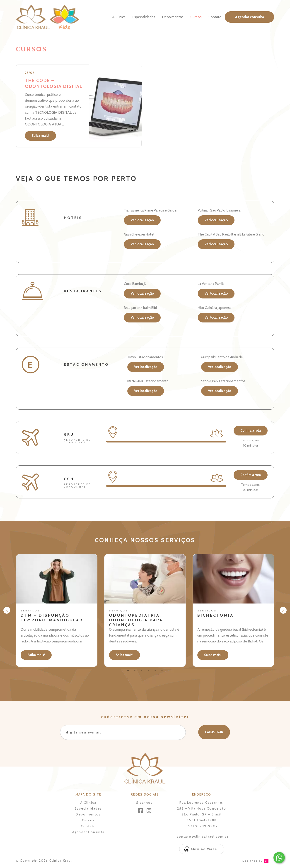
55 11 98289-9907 (202, 826)
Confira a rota (251, 430)
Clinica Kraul (61, 861)
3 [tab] (142, 670)
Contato (215, 17)
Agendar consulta (249, 17)
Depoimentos (173, 17)
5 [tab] (155, 670)
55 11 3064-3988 (202, 820)
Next (283, 610)
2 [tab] (135, 670)
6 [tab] (162, 670)
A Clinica (119, 17)
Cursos (196, 17)
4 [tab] (148, 670)
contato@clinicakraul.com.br (203, 837)
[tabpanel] (57, 610)
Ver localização (142, 220)
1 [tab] (128, 670)
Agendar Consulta (88, 832)
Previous (7, 610)
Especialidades (144, 17)
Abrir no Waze (204, 849)
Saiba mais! (40, 136)
